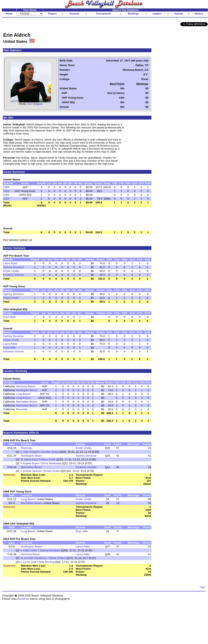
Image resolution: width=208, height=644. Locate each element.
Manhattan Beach (27, 402)
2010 (6, 199)
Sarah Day (30, 459)
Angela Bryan (31, 463)
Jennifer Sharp (50, 452)
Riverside (22, 409)
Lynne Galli (30, 562)
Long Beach (23, 394)
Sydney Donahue (13, 267)
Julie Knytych (31, 452)
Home (9, 14)
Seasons (74, 14)
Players (52, 14)
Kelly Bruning (46, 562)
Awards (179, 14)
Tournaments (103, 14)
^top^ (203, 587)
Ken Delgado (35, 104)
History (199, 14)
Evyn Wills (9, 317)
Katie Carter (30, 550)
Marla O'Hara (57, 558)
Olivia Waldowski (51, 463)
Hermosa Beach (26, 386)
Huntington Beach (27, 390)
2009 (6, 187)
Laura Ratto (10, 263)
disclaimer (23, 599)
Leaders (157, 14)
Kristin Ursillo (11, 271)
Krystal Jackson (32, 471)
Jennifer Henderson (36, 558)
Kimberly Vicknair (14, 275)
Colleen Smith (47, 459)
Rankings (133, 14)
